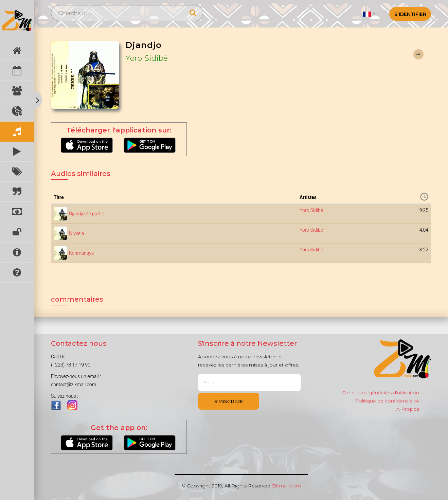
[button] (369, 14)
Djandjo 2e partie (86, 214)
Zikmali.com (286, 486)
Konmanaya (81, 253)
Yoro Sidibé (147, 58)
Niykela (76, 233)
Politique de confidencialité (387, 401)
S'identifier (410, 14)
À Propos (408, 409)
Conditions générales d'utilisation (380, 393)
